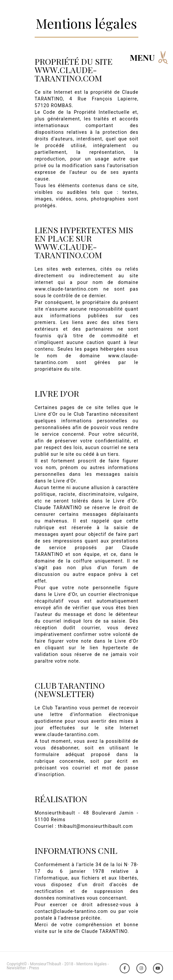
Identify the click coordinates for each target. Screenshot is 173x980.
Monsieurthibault (55, 813)
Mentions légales (91, 964)
